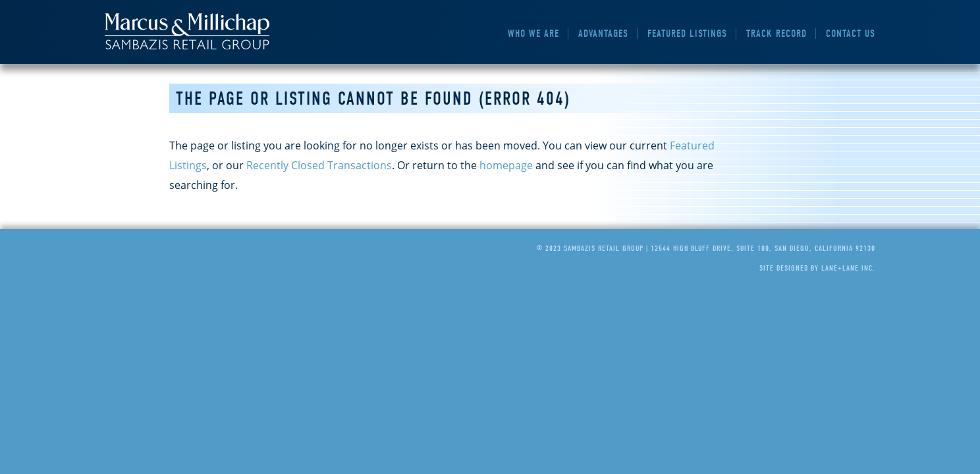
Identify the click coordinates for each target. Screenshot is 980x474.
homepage (506, 165)
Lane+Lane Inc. (848, 268)
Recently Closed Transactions (319, 165)
